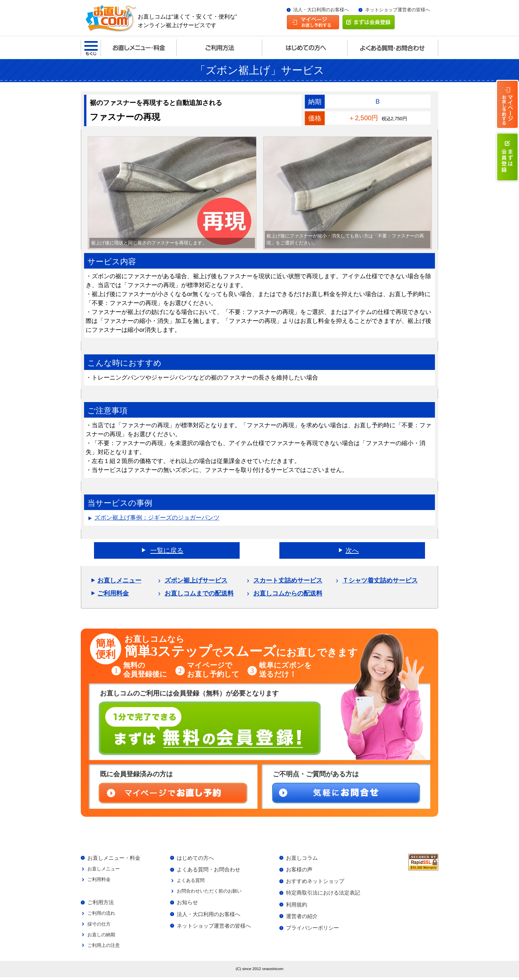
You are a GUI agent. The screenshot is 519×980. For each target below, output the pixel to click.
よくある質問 (191, 881)
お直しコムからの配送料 (288, 593)
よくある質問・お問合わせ (209, 870)
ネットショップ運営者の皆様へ (398, 10)
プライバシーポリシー (312, 930)
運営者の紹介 (302, 918)
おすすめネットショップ (315, 882)
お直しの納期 (101, 937)
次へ (352, 550)
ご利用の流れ (101, 915)
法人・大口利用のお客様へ (321, 10)
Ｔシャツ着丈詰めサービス (380, 580)
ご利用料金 (113, 593)
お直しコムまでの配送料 (199, 593)
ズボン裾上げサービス (196, 580)
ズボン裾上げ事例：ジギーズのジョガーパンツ (157, 518)
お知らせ (187, 904)
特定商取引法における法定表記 (323, 894)
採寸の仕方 (99, 926)
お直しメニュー (119, 580)
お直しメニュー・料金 (114, 858)
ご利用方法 (101, 903)
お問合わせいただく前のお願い (209, 892)
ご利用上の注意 (104, 948)
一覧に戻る (167, 550)
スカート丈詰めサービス (288, 580)
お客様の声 (299, 870)
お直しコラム (302, 858)
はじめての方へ (195, 858)
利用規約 (297, 906)
